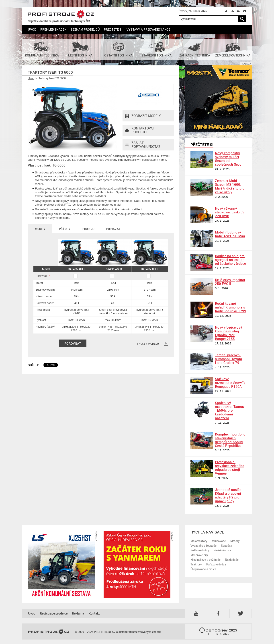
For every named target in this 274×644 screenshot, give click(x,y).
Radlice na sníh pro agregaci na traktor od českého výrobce (230, 260)
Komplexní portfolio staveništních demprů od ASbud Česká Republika (230, 440)
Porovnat (43, 276)
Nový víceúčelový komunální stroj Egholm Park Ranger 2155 (229, 333)
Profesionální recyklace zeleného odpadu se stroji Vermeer (230, 468)
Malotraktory (199, 541)
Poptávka (113, 229)
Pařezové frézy (216, 564)
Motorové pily (199, 555)
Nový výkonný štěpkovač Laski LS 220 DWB (230, 212)
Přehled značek (53, 29)
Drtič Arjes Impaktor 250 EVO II (230, 282)
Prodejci (89, 229)
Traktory (196, 564)
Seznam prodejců (85, 29)
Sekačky (227, 546)
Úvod (32, 29)
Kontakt (94, 613)
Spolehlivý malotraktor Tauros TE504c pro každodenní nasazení (229, 410)
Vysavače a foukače (203, 546)
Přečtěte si (113, 29)
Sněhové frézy (200, 550)
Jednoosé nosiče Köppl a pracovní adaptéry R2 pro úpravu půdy (228, 495)
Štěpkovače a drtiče (203, 569)
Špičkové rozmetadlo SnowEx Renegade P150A (230, 383)
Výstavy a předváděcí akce (148, 29)
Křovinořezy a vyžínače (205, 560)
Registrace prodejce (54, 613)
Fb (219, 613)
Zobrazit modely (143, 116)
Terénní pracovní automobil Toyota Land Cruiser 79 (228, 359)
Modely (40, 229)
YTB (197, 613)
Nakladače (232, 560)
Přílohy (65, 229)
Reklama (78, 613)
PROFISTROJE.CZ (61, 14)
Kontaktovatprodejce (140, 130)
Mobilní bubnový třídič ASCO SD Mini (230, 234)
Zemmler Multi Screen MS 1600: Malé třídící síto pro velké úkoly (230, 186)
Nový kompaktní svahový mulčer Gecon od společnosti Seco (228, 159)
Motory (235, 541)
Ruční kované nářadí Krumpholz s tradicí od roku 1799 (231, 307)
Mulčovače (219, 541)
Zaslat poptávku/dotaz (143, 145)
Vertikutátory (222, 550)
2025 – (218, 632)
